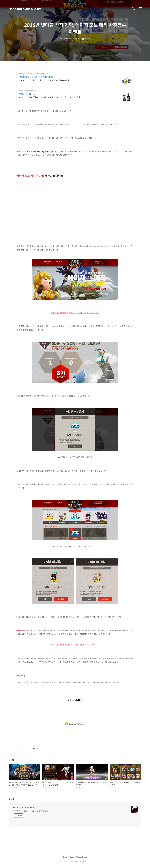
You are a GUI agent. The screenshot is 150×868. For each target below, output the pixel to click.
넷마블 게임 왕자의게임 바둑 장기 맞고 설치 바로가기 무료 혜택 (44, 80)
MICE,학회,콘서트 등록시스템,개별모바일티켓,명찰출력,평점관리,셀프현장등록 (50, 97)
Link (65, 857)
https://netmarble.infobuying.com (32, 74)
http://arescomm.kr (26, 91)
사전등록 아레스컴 (27, 94)
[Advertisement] (75, 724)
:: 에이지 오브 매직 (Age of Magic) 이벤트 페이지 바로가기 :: (75, 313)
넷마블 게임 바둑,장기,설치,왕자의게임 (36, 77)
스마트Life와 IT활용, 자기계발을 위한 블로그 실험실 (30, 811)
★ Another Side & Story (21, 9)
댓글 (11, 799)
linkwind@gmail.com (78, 857)
